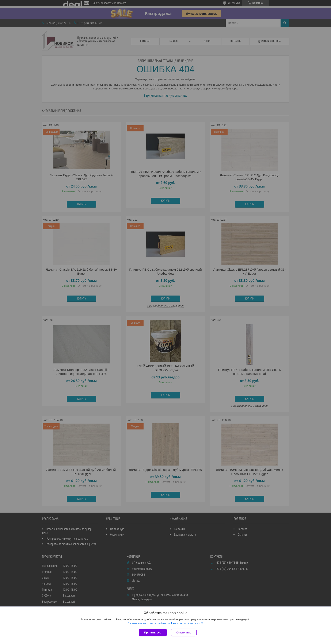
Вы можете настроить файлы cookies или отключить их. (164, 623)
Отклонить (184, 633)
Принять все (153, 633)
